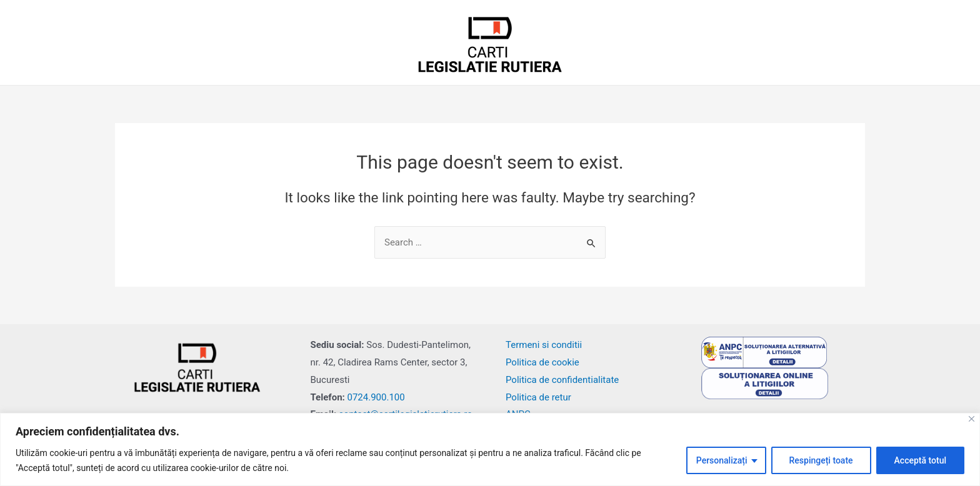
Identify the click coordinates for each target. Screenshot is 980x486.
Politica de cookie (542, 362)
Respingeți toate (821, 460)
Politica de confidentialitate (562, 380)
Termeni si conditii (544, 345)
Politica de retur (538, 397)
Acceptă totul (920, 460)
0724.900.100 (376, 397)
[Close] (972, 419)
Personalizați (722, 460)
